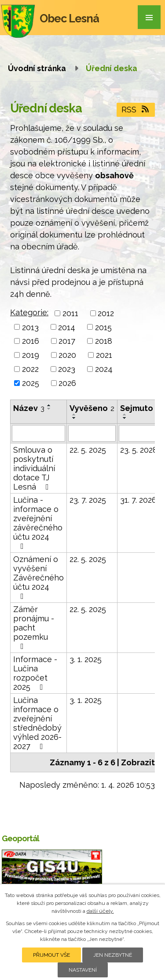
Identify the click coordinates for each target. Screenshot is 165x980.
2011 (70, 313)
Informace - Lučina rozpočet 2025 (35, 673)
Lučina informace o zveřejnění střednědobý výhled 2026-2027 (37, 723)
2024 (104, 369)
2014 (67, 327)
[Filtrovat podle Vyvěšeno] (92, 433)
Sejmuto (140, 408)
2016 (31, 341)
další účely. (100, 911)
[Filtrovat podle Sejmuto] (140, 433)
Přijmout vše (51, 955)
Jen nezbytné (113, 955)
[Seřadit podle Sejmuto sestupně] (125, 418)
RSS (136, 110)
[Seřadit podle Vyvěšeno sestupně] (74, 418)
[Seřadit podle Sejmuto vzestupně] (125, 414)
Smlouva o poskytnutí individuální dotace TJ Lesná (34, 468)
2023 (67, 369)
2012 (106, 313)
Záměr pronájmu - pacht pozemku (34, 627)
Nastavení (83, 970)
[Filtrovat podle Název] (38, 433)
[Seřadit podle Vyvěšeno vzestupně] (74, 414)
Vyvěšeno (92, 408)
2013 (30, 327)
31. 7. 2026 (138, 500)
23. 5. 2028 (139, 450)
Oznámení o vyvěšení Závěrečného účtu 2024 (38, 577)
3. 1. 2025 (86, 659)
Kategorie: (29, 312)
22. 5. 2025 (88, 450)
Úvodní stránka (37, 68)
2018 (104, 341)
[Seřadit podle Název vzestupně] (49, 405)
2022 (30, 369)
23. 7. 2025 (88, 500)
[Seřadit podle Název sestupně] (49, 409)
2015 (103, 327)
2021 (104, 355)
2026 (67, 383)
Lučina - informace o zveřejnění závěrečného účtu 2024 (38, 523)
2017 (67, 341)
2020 (67, 355)
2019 (31, 355)
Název (29, 408)
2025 (31, 383)
